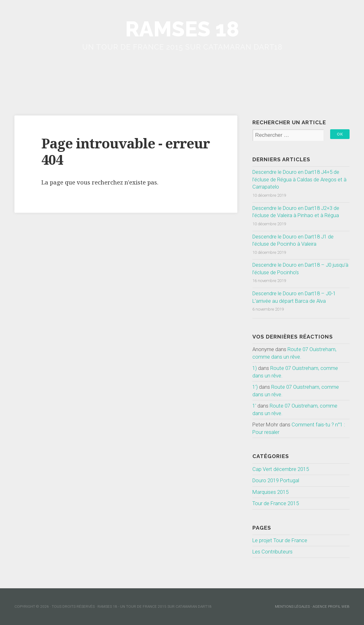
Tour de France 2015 (276, 503)
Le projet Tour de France (280, 540)
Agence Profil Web (331, 606)
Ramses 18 (182, 29)
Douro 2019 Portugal (276, 480)
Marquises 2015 (270, 492)
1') (255, 387)
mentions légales (292, 606)
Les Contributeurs (272, 552)
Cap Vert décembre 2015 (281, 469)
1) (255, 368)
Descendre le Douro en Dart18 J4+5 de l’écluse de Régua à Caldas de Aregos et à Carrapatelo (299, 179)
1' (254, 406)
